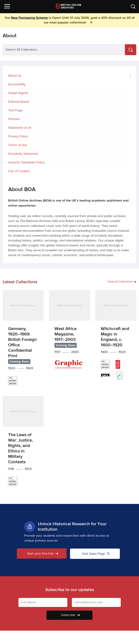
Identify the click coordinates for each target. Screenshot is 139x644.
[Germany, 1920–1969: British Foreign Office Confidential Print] (23, 340)
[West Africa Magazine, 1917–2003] (69, 332)
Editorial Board (19, 102)
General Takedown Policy (26, 162)
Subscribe (70, 615)
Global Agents (18, 93)
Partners (14, 119)
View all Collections (122, 282)
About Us (69, 76)
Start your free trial (42, 554)
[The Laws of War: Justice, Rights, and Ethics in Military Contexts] (23, 444)
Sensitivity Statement (23, 154)
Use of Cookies (19, 171)
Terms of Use (18, 145)
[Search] (131, 50)
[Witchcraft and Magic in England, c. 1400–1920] (116, 338)
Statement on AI (20, 128)
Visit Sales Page (96, 553)
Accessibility (17, 84)
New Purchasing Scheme (29, 18)
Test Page (15, 110)
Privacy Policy (18, 136)
